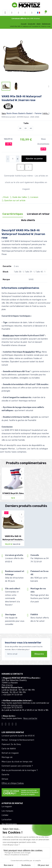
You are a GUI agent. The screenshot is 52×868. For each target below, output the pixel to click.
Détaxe (5, 779)
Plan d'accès (7, 685)
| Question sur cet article (14, 201)
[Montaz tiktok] (2, 724)
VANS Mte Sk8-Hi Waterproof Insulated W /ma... (13, 540)
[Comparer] (22, 478)
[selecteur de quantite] (13, 159)
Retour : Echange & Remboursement (18, 740)
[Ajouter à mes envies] (22, 471)
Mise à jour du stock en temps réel (17, 762)
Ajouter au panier (34, 159)
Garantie (5, 775)
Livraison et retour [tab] (38, 214)
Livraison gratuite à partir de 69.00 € (18, 736)
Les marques (7, 811)
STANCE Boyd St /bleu (13, 493)
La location (7, 820)
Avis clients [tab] (28, 220)
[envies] (25, 13)
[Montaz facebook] (9, 724)
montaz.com (17, 705)
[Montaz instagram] (6, 724)
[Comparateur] (32, 13)
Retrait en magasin (10, 753)
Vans (4, 113)
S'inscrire (39, 654)
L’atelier (5, 815)
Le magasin (7, 807)
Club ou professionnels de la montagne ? (20, 770)
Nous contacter (30, 718)
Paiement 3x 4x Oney (11, 744)
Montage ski (7, 757)
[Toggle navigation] (5, 13)
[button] (12, 13)
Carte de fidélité (9, 749)
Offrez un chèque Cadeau (13, 783)
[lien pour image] (26, 56)
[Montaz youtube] (13, 724)
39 (26, 128)
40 (31, 128)
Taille (26, 123)
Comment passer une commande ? (17, 766)
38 (20, 128)
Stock (6, 197)
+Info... (46, 113)
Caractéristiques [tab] (13, 214)
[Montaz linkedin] (16, 724)
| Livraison (33, 197)
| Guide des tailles (18, 197)
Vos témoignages (9, 824)
